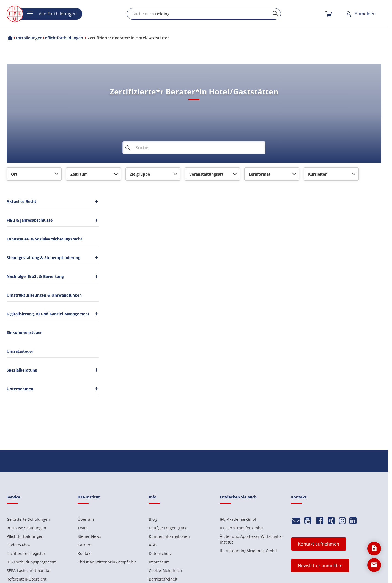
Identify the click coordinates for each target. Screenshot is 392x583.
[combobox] (204, 14)
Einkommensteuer (24, 333)
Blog (153, 519)
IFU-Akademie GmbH (239, 519)
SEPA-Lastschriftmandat (29, 570)
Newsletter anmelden (320, 566)
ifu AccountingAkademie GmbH (249, 551)
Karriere (85, 545)
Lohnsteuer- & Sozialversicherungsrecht (44, 239)
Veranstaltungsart (206, 174)
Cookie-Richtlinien (165, 570)
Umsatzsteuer (20, 351)
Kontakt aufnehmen (319, 544)
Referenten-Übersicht (27, 579)
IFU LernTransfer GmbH (242, 528)
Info (153, 497)
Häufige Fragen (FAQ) (168, 528)
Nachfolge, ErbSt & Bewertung (53, 276)
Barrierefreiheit (163, 579)
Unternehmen (53, 389)
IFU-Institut (89, 497)
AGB (153, 545)
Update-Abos (19, 545)
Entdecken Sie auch (238, 497)
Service (13, 497)
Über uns (86, 519)
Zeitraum (79, 174)
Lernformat (260, 174)
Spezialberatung (53, 370)
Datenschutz (160, 553)
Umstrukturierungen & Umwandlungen (44, 295)
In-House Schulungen (26, 528)
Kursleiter (317, 174)
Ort (14, 174)
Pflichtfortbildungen (25, 536)
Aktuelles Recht (53, 201)
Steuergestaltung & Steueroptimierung (53, 258)
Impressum (159, 562)
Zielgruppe (140, 174)
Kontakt (85, 553)
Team (83, 528)
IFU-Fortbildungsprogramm (32, 562)
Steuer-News (89, 536)
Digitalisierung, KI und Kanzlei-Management (53, 314)
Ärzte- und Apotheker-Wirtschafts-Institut (251, 539)
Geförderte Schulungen (28, 519)
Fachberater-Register (26, 553)
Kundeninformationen (169, 536)
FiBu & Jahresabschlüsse (53, 220)
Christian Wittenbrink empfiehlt (107, 562)
